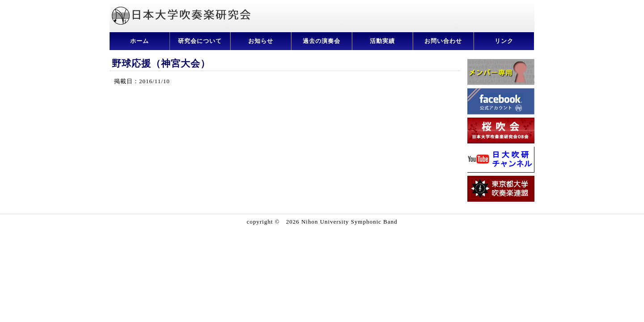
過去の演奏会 (322, 41)
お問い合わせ (443, 41)
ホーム (140, 41)
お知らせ (261, 41)
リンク (504, 41)
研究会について (200, 41)
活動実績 (382, 41)
